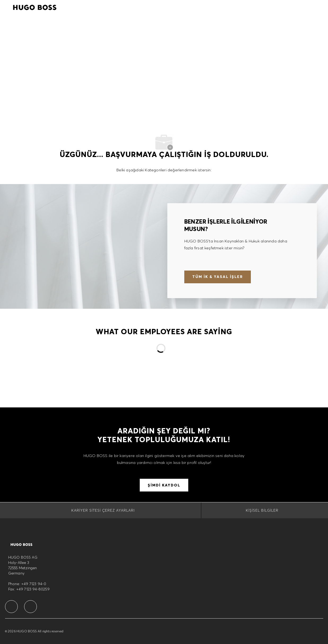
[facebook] (11, 607)
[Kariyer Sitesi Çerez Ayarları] (103, 510)
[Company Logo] (35, 7)
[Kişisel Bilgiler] (262, 510)
